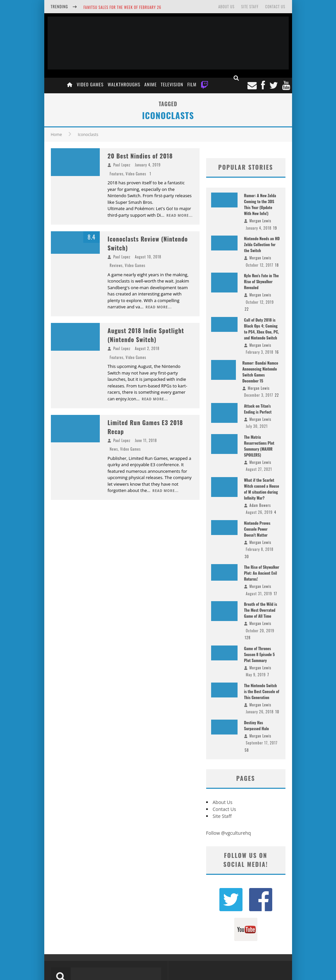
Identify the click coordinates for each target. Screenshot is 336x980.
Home (56, 134)
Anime (151, 84)
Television (172, 84)
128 (248, 638)
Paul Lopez (122, 165)
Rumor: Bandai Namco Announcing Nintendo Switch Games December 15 (260, 372)
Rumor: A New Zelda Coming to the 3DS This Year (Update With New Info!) (260, 204)
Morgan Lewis (260, 221)
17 (276, 594)
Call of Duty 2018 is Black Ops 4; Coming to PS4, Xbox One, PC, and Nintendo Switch (262, 329)
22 (247, 309)
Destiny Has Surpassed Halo (257, 725)
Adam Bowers (260, 505)
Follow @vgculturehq (229, 833)
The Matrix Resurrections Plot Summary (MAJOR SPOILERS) (259, 446)
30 (247, 557)
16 (277, 352)
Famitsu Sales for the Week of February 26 (122, 7)
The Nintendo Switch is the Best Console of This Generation (262, 691)
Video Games (90, 84)
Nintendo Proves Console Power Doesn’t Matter (257, 529)
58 (247, 750)
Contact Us (275, 7)
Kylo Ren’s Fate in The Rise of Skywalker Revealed (261, 281)
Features (117, 174)
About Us (226, 7)
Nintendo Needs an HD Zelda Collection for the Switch (262, 244)
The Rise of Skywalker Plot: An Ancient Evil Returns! (262, 573)
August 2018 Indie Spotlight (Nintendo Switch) (146, 335)
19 (275, 228)
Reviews (116, 265)
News (114, 449)
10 (277, 712)
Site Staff (250, 7)
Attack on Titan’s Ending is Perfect (258, 409)
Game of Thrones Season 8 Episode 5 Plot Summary (260, 654)
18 (277, 265)
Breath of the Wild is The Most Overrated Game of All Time (261, 610)
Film (192, 84)
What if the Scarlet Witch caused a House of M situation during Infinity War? (262, 489)
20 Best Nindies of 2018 (140, 156)
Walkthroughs (124, 84)
